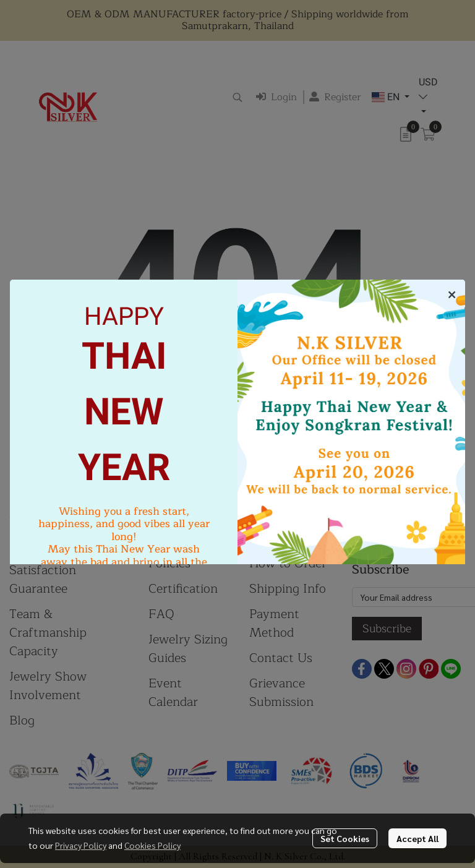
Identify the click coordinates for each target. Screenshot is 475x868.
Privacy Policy (81, 845)
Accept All (417, 838)
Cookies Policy (152, 845)
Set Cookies (345, 838)
